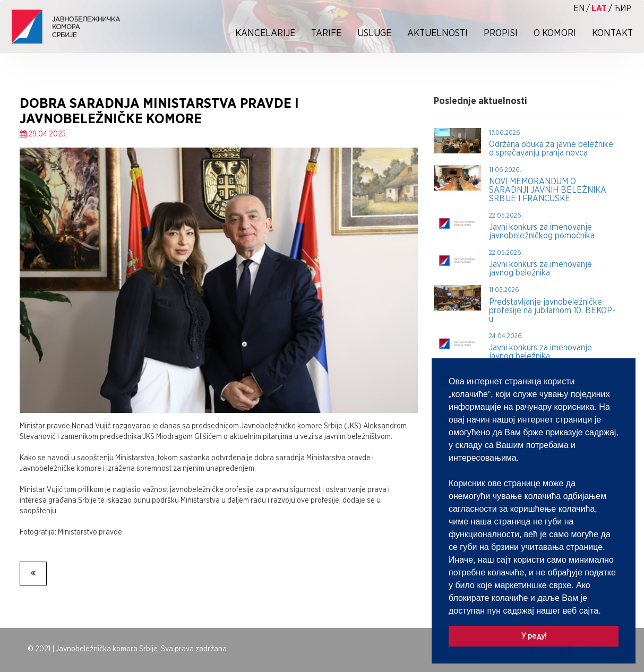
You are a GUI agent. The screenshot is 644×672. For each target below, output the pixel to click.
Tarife (326, 33)
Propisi (501, 33)
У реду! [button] (534, 636)
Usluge (374, 33)
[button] (605, 611)
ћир (622, 8)
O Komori (555, 33)
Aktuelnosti (437, 33)
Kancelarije (265, 33)
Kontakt (612, 33)
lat (599, 8)
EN (579, 8)
